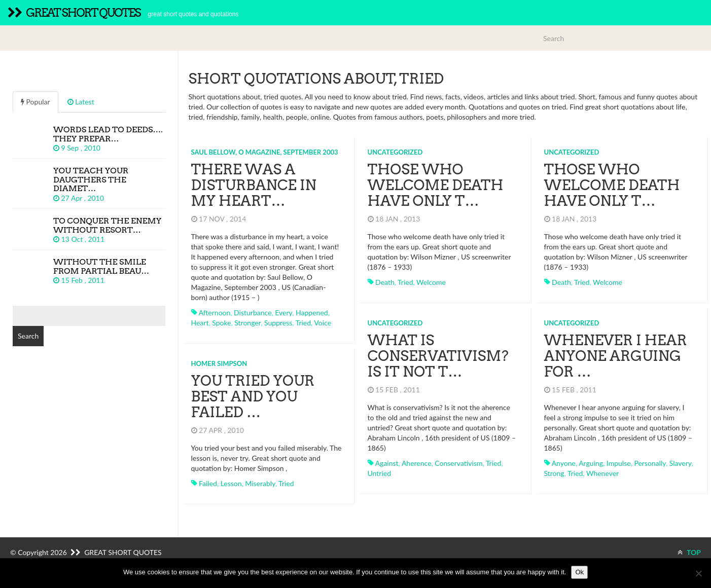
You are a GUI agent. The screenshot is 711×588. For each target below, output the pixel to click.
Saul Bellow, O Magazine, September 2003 (265, 152)
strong (554, 473)
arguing (591, 463)
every (283, 313)
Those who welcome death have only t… (436, 185)
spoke (221, 323)
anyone (564, 463)
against (387, 463)
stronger (247, 323)
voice (323, 323)
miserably (260, 483)
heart (200, 323)
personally (650, 463)
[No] (698, 573)
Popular (35, 102)
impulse (619, 463)
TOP (689, 552)
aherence (417, 463)
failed (208, 483)
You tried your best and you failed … (253, 396)
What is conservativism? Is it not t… (438, 356)
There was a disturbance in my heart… (254, 185)
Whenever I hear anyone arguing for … (616, 356)
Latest (81, 102)
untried (380, 473)
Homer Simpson (219, 363)
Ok (579, 572)
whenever (602, 473)
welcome (431, 282)
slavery (681, 463)
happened (312, 313)
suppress (278, 323)
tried (303, 323)
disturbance (253, 313)
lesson (231, 483)
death (385, 282)
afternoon (215, 313)
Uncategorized (395, 152)
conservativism (458, 463)
